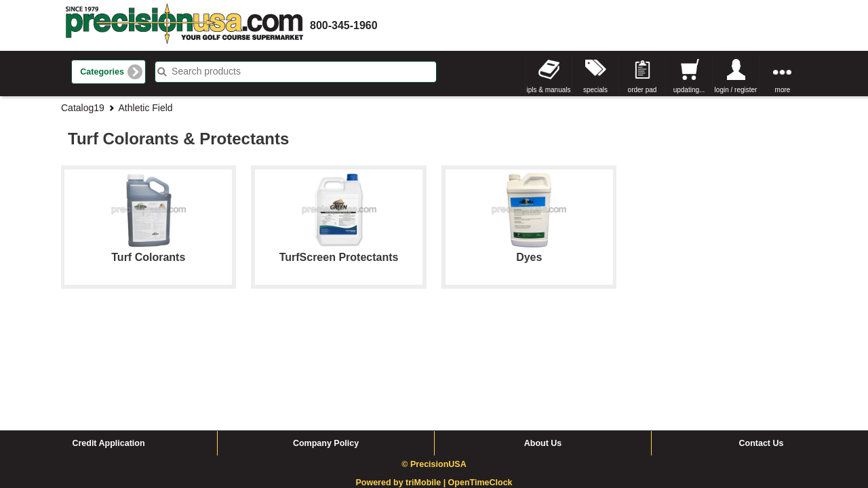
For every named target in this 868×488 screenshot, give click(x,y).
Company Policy (326, 341)
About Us (543, 341)
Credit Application (108, 341)
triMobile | (427, 380)
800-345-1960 (344, 25)
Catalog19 (83, 108)
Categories (102, 72)
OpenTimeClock (480, 380)
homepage (184, 25)
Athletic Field (146, 108)
